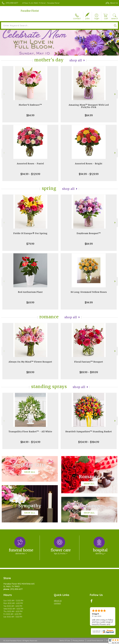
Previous (4, 94)
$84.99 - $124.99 (30, 442)
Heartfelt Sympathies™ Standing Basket (89, 432)
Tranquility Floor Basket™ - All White (30, 432)
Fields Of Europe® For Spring (30, 233)
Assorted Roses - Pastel (30, 164)
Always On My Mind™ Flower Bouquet (30, 362)
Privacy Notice (78, 641)
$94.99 (89, 302)
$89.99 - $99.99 (89, 372)
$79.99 (30, 244)
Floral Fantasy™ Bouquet (89, 362)
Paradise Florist (30, 11)
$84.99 (30, 115)
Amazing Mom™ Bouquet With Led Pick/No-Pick (89, 106)
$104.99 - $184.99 (89, 442)
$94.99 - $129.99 (30, 174)
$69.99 (30, 302)
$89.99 (30, 372)
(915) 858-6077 (12, 3)
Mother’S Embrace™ (30, 105)
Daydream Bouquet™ (89, 233)
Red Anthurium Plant (30, 292)
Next (115, 94)
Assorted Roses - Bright (89, 164)
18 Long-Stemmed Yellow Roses (89, 292)
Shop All (76, 60)
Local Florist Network (95, 641)
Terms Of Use (65, 641)
